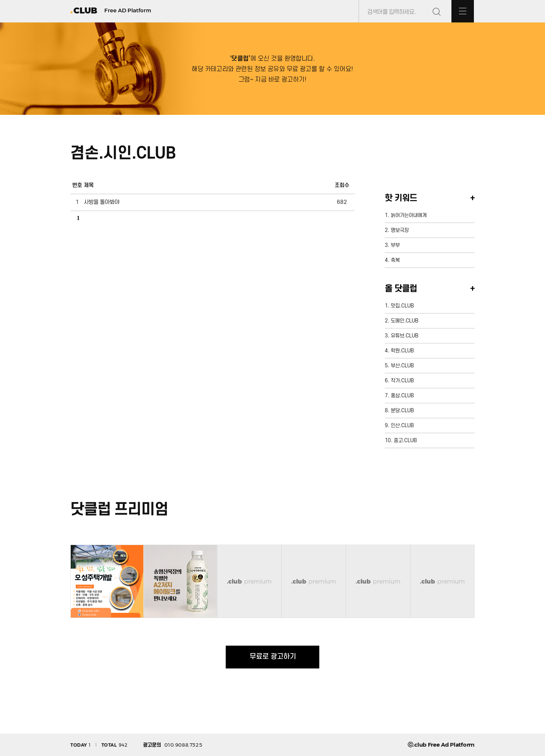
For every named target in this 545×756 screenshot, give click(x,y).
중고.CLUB (405, 440)
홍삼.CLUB (402, 396)
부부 (395, 245)
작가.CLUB (402, 381)
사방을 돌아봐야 (102, 202)
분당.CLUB (402, 411)
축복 (395, 260)
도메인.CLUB (405, 321)
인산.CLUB (402, 426)
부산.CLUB (402, 366)
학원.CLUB (402, 351)
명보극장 (400, 230)
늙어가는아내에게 (409, 215)
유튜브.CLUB (405, 336)
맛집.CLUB (402, 306)
